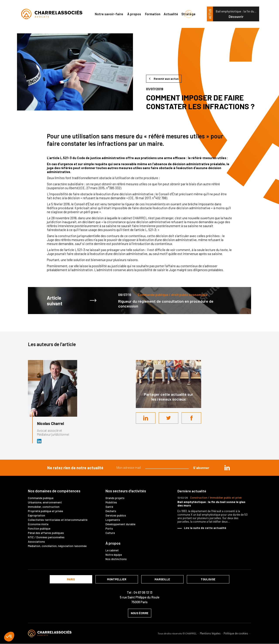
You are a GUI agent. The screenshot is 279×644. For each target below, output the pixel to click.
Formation (153, 14)
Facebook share (191, 418)
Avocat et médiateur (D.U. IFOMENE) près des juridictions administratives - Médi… (39, 441)
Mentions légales (210, 633)
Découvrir (236, 17)
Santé (109, 507)
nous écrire (140, 613)
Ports (109, 528)
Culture (110, 533)
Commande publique (41, 498)
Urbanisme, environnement (45, 502)
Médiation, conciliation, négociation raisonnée (57, 546)
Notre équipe (114, 555)
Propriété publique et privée (45, 511)
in (227, 468)
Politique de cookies (236, 633)
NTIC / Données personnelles (46, 537)
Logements (113, 520)
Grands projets (115, 498)
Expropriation (37, 515)
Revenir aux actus (166, 79)
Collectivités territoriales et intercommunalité (58, 520)
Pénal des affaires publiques (46, 533)
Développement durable (120, 524)
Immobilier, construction (44, 507)
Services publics (116, 515)
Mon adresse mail (129, 468)
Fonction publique (39, 528)
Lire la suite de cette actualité (205, 528)
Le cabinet (112, 550)
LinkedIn (146, 418)
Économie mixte (38, 524)
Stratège (188, 14)
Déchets (111, 511)
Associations (36, 542)
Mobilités (111, 502)
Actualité (171, 14)
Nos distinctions (116, 559)
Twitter (168, 418)
